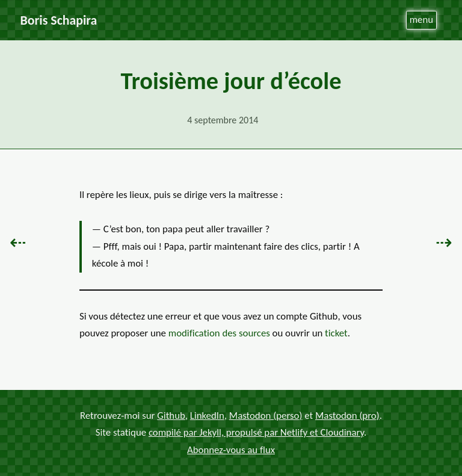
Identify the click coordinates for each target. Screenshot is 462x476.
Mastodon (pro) (347, 415)
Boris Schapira (59, 20)
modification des (219, 333)
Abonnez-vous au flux (231, 450)
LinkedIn (207, 415)
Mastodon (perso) (266, 415)
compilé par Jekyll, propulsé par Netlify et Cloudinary (256, 432)
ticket (336, 333)
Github (171, 415)
